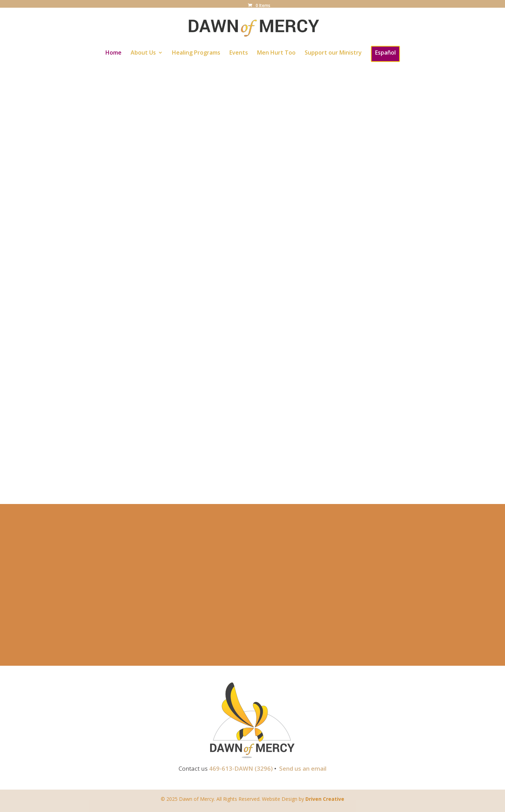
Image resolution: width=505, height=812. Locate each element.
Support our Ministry (333, 53)
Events (239, 53)
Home (113, 53)
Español (385, 52)
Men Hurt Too (276, 53)
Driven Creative (325, 799)
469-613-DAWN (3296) (241, 768)
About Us (143, 53)
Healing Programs (196, 53)
